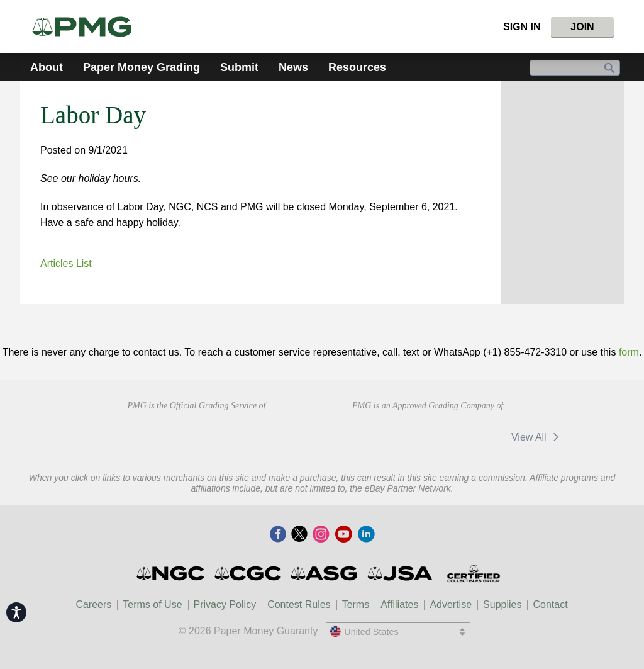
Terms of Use (152, 604)
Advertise (451, 604)
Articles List (66, 263)
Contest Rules (299, 604)
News (293, 67)
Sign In (522, 27)
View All (537, 437)
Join (582, 27)
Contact (550, 604)
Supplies (502, 604)
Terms (356, 604)
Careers (93, 604)
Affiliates (399, 604)
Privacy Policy (225, 604)
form (629, 352)
